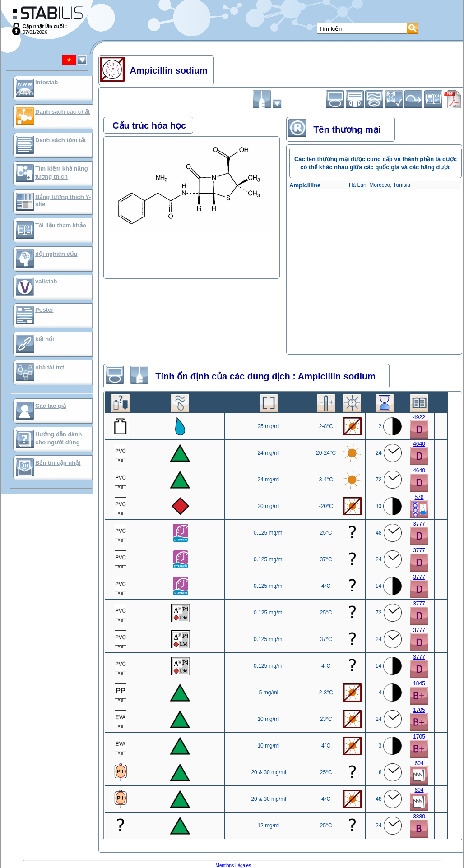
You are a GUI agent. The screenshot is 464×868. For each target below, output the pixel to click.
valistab (46, 281)
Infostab (47, 82)
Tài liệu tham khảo (61, 225)
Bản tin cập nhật (58, 463)
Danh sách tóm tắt (60, 140)
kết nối (45, 339)
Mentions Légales (233, 866)
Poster (44, 310)
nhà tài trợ (49, 367)
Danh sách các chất (63, 112)
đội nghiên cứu (56, 254)
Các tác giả (51, 406)
